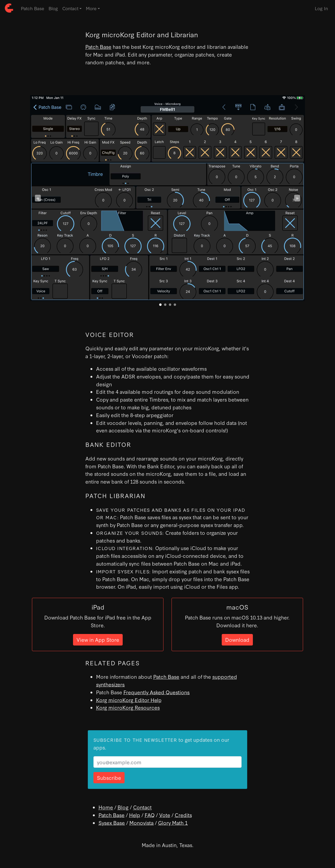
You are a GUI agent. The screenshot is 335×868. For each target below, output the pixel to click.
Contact (142, 807)
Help (135, 815)
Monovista (141, 823)
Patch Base (33, 8)
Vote (165, 815)
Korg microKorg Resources (128, 707)
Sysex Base (112, 823)
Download (237, 639)
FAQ (150, 815)
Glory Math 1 (173, 823)
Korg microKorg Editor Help (129, 700)
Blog (53, 8)
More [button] (91, 8)
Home (106, 807)
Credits (183, 815)
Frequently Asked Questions (156, 692)
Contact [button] (70, 8)
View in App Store (98, 639)
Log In (321, 8)
